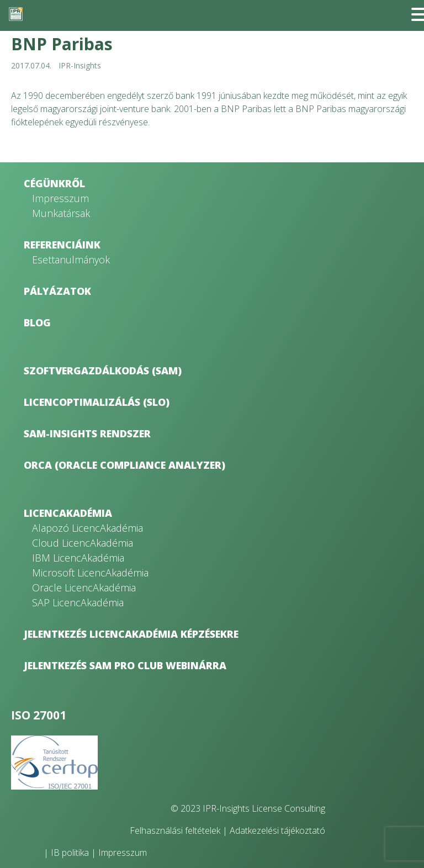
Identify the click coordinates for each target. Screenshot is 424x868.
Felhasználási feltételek (175, 830)
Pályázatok (57, 291)
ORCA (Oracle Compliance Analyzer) (124, 465)
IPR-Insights (80, 65)
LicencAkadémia (68, 513)
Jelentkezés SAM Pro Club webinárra (125, 665)
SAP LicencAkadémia (78, 602)
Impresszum (60, 198)
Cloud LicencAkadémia (83, 543)
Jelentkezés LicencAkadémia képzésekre (131, 634)
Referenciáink (62, 245)
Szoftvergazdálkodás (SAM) (103, 371)
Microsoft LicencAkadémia (90, 573)
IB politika (70, 853)
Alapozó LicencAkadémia (88, 528)
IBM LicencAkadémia (78, 558)
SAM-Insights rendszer (87, 433)
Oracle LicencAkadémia (84, 588)
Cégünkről (54, 183)
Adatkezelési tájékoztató (277, 830)
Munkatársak (61, 213)
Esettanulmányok (71, 260)
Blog (37, 322)
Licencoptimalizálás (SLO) (97, 402)
